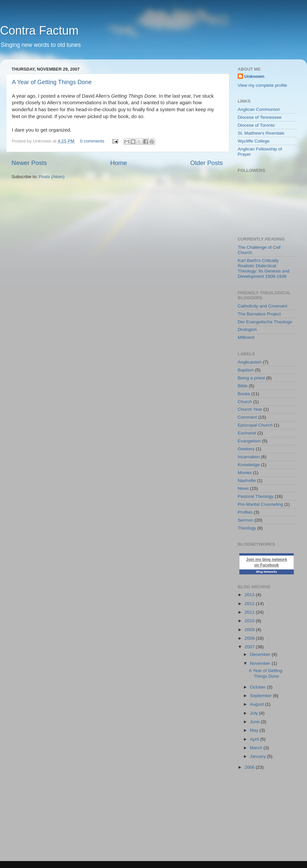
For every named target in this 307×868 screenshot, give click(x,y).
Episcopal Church (255, 425)
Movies (245, 473)
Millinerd (246, 337)
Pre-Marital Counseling (260, 504)
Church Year (250, 409)
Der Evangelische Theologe (265, 322)
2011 (250, 612)
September (261, 696)
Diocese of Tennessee (260, 117)
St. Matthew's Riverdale (261, 133)
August (257, 704)
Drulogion (247, 329)
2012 (250, 604)
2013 (250, 595)
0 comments (92, 141)
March (257, 748)
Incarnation (249, 457)
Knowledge (249, 465)
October (258, 687)
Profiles (245, 512)
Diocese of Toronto (256, 125)
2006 (250, 767)
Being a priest (251, 378)
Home (119, 163)
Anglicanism (250, 362)
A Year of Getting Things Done (52, 82)
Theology (247, 528)
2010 (250, 621)
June (255, 722)
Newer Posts (29, 163)
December (261, 654)
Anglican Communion (259, 109)
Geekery (246, 449)
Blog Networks (267, 572)
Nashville (247, 481)
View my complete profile (262, 85)
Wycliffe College (254, 141)
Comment (247, 417)
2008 (250, 638)
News (243, 488)
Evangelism (249, 441)
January (258, 756)
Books (244, 394)
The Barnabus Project (259, 314)
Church (245, 402)
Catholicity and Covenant (262, 306)
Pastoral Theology (256, 496)
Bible (243, 386)
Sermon (245, 520)
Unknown (254, 76)
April (255, 739)
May (255, 730)
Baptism (246, 370)
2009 (250, 630)
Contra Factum (39, 31)
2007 (250, 647)
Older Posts (206, 163)
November (261, 663)
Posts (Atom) (52, 177)
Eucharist (247, 433)
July (255, 713)
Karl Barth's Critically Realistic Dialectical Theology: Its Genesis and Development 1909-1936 (264, 269)
